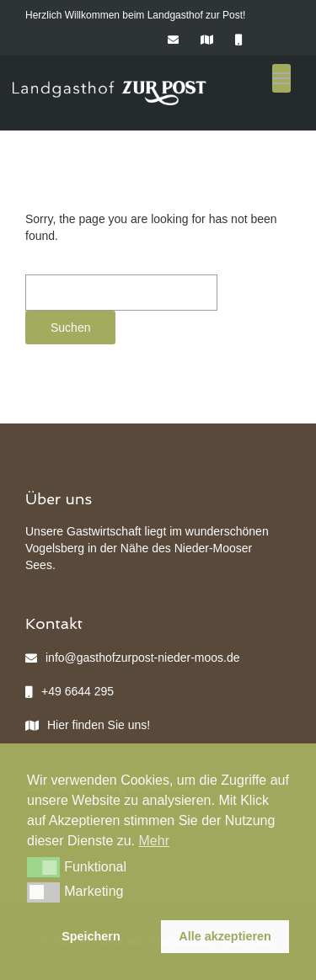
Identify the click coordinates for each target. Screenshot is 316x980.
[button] (43, 867)
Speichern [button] (91, 936)
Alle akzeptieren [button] (225, 936)
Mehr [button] (154, 841)
